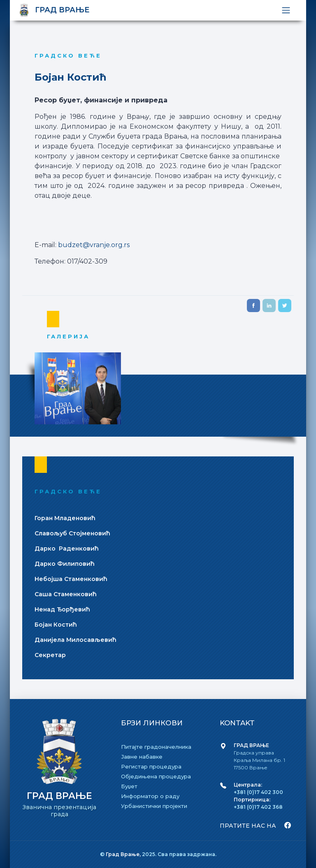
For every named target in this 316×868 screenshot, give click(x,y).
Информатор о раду (150, 796)
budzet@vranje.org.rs (93, 245)
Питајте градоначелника (156, 747)
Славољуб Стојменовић (72, 533)
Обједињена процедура (156, 776)
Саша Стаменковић (66, 594)
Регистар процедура (151, 766)
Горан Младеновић (65, 518)
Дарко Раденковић (67, 549)
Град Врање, (124, 854)
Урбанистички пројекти (154, 806)
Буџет (129, 786)
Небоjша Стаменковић (71, 579)
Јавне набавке (142, 757)
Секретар (50, 655)
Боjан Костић (56, 625)
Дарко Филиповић (65, 564)
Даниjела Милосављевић (76, 640)
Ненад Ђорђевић (62, 609)
